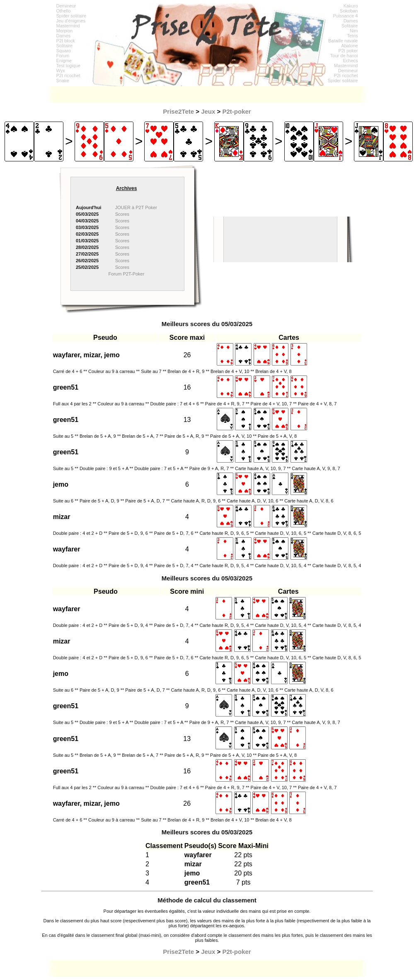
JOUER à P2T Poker (136, 207)
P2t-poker (237, 111)
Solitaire (65, 46)
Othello (64, 11)
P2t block (66, 41)
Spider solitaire (71, 16)
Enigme (64, 61)
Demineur (66, 6)
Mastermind (68, 26)
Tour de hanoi (344, 56)
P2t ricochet (68, 76)
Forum (63, 56)
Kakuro (351, 6)
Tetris (352, 36)
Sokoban (349, 11)
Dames (64, 36)
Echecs (350, 61)
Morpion (65, 31)
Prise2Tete (178, 111)
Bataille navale (343, 41)
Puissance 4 (346, 16)
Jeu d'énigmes (71, 21)
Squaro (64, 51)
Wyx (61, 71)
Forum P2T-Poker (127, 274)
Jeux (208, 111)
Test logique (69, 66)
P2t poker (348, 51)
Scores (122, 214)
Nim (354, 31)
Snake (63, 80)
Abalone (349, 46)
